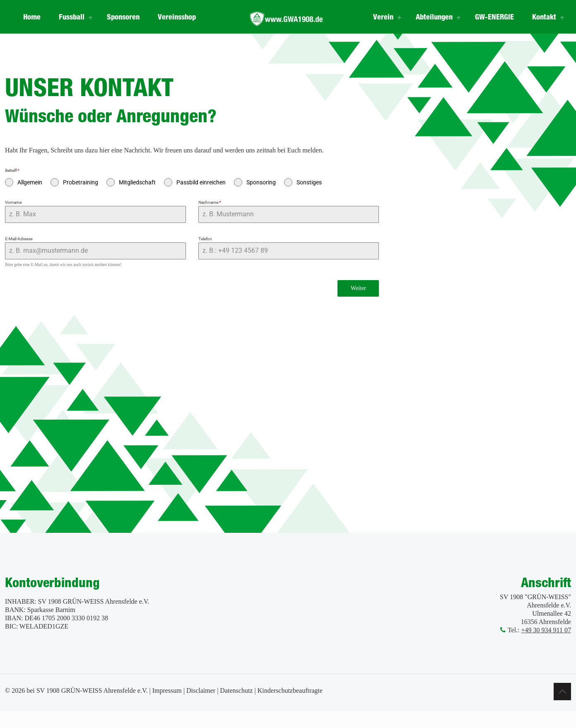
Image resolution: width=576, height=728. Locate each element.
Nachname (210, 202)
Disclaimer (201, 691)
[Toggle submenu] (91, 17)
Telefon (205, 239)
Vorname (13, 202)
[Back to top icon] (562, 692)
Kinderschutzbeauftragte (290, 691)
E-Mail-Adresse (19, 239)
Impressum (167, 691)
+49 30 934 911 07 (546, 630)
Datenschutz (236, 691)
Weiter (358, 288)
